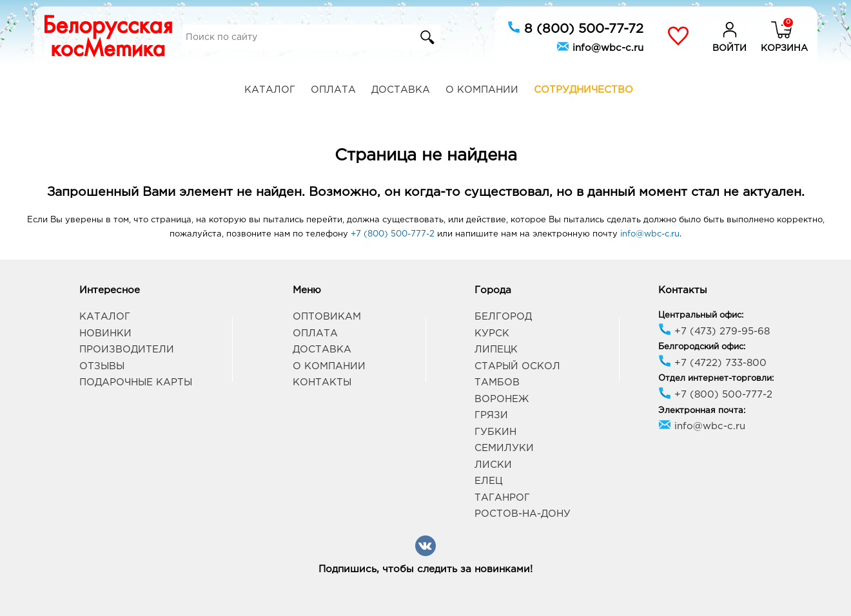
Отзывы (102, 366)
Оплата (333, 90)
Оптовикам (327, 317)
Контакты (322, 382)
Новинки (105, 333)
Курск (492, 333)
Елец (488, 481)
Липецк (496, 350)
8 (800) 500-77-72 (575, 28)
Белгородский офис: (702, 347)
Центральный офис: (701, 315)
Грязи (491, 415)
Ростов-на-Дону (523, 514)
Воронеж (502, 399)
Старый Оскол (517, 366)
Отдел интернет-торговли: (716, 379)
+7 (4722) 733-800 (712, 363)
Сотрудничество (583, 90)
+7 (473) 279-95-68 (714, 332)
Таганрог (502, 498)
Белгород (503, 317)
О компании (482, 90)
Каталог (270, 90)
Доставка (401, 90)
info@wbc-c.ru (600, 46)
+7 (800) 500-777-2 (393, 234)
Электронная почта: (702, 411)
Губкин (495, 432)
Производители (127, 350)
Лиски (493, 465)
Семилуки (504, 448)
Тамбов (497, 382)
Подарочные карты (136, 382)
